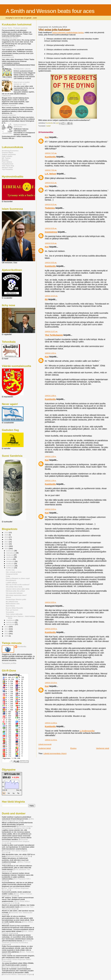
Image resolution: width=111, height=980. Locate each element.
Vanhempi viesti (103, 748)
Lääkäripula (6, 96)
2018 (7, 539)
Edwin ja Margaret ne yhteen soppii (18, 578)
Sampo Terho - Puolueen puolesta (15, 28)
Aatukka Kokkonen (9, 115)
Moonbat (5, 160)
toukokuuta (11, 566)
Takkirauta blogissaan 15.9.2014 (19, 856)
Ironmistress (51, 232)
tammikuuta (11, 624)
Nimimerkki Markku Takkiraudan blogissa (18, 974)
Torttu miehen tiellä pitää (14, 614)
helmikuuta (10, 622)
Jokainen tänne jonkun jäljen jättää (17, 589)
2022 (7, 532)
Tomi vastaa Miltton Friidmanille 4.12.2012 (16, 902)
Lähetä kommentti (45, 744)
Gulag (8, 576)
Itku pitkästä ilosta (12, 602)
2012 (7, 629)
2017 (7, 542)
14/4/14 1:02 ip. (51, 353)
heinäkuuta (11, 561)
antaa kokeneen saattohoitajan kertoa (68, 33)
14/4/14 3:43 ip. (51, 509)
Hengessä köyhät (12, 574)
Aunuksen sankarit (9, 105)
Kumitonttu (50, 157)
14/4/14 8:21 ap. (51, 183)
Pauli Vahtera (7, 162)
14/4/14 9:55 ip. (51, 602)
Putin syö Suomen (12, 610)
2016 (7, 544)
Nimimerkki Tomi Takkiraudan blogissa (18, 908)
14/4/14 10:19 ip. (51, 683)
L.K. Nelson (51, 174)
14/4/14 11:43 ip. (51, 740)
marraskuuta (11, 553)
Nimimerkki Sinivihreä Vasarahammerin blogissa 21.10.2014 (16, 841)
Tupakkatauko (7, 47)
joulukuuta (10, 551)
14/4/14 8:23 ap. (51, 204)
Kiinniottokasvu (11, 580)
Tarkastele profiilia (9, 663)
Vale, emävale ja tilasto (14, 572)
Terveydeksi (10, 612)
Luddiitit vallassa (11, 583)
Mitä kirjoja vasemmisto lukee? (16, 595)
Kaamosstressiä (8, 57)
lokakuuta (10, 555)
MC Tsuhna (6, 158)
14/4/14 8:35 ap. (51, 228)
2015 (7, 546)
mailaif (48, 126)
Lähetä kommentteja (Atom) (55, 753)
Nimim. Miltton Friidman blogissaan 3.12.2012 (17, 895)
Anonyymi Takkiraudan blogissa (14, 967)
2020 (7, 535)
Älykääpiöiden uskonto (22, 69)
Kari (47, 137)
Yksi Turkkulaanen (54, 335)
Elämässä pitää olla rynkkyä (15, 591)
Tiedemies (50, 208)
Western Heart (7, 167)
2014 (7, 548)
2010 (7, 634)
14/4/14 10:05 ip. (51, 629)
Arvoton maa (10, 570)
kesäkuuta (10, 564)
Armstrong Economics (10, 151)
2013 (7, 627)
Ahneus (8, 597)
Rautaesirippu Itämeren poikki (16, 599)
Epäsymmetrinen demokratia (20, 126)
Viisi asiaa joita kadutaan (14, 593)
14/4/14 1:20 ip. (51, 456)
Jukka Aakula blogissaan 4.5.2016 (18, 820)
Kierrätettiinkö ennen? (10, 38)
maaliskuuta (11, 620)
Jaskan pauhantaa (9, 154)
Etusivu (73, 748)
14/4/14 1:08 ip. (51, 396)
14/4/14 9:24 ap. (51, 243)
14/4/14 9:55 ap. (51, 263)
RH (46, 299)
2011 (7, 631)
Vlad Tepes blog (8, 166)
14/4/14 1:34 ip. (51, 480)
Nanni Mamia (10, 606)
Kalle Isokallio (7, 156)
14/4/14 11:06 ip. (51, 723)
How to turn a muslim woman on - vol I (22, 83)
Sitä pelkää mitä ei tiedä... (15, 587)
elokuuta (10, 559)
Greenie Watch (8, 152)
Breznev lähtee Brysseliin (14, 608)
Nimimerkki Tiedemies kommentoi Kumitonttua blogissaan (17, 942)
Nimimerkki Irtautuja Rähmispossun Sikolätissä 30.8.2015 (17, 827)
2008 (7, 636)
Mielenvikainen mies (13, 604)
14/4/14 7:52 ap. (51, 170)
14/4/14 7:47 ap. (51, 153)
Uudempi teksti (45, 748)
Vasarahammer (8, 164)
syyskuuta (10, 557)
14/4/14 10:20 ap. (51, 296)
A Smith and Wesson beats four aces (50, 11)
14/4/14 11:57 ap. (51, 331)
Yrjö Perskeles (7, 169)
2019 (7, 537)
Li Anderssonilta (87, 731)
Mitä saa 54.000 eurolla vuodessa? (18, 585)
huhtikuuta (10, 568)
